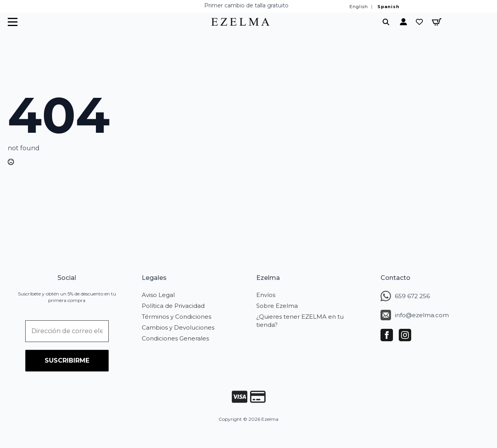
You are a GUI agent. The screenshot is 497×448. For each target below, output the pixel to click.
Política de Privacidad (173, 306)
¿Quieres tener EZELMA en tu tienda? (300, 321)
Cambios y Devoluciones (178, 327)
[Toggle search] (386, 22)
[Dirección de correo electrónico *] (67, 331)
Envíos (266, 295)
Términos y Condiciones (176, 317)
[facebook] (387, 335)
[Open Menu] (13, 22)
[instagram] (405, 335)
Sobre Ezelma (277, 306)
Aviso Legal (158, 295)
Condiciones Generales (175, 338)
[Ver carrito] (437, 22)
